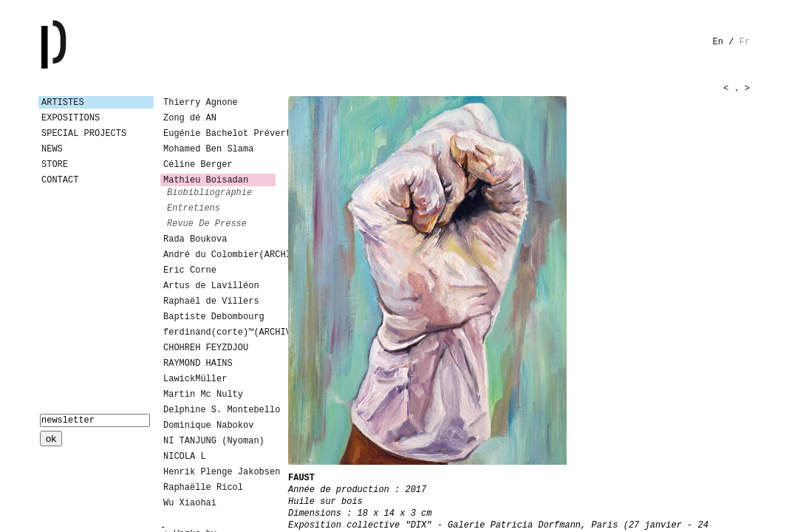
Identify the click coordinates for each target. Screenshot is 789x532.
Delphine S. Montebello (219, 410)
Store (55, 165)
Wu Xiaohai (190, 503)
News (52, 149)
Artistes (63, 103)
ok (51, 439)
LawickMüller (195, 379)
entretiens (194, 208)
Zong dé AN (190, 118)
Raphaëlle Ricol (203, 488)
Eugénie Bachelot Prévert (219, 134)
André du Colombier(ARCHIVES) (219, 255)
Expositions (71, 118)
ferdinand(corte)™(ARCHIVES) (219, 332)
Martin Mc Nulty (203, 395)
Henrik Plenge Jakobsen (219, 472)
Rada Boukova (195, 239)
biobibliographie (209, 193)
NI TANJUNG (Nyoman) (214, 441)
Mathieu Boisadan (206, 180)
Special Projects (84, 134)
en (718, 42)
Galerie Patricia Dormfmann (75, 44)
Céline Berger (198, 165)
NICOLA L (185, 457)
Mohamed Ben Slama (208, 149)
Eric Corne (190, 270)
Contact (60, 180)
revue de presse (207, 224)
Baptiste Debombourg (214, 317)
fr (745, 42)
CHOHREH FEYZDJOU (206, 348)
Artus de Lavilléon (211, 286)
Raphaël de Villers (211, 301)
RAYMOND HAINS (198, 364)
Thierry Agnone (201, 103)
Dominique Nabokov (208, 426)
